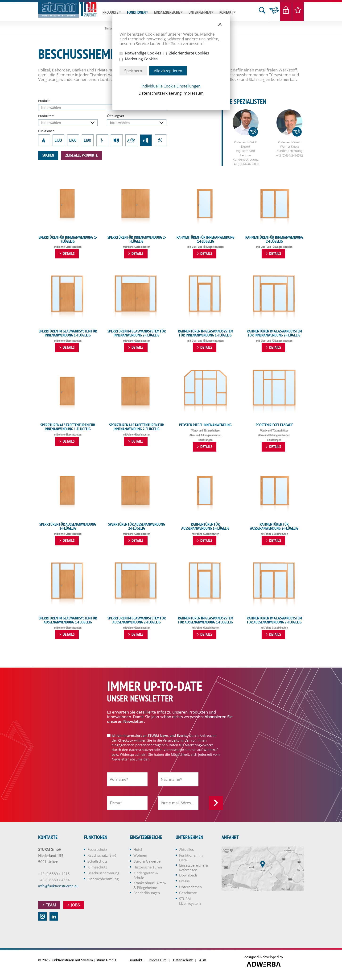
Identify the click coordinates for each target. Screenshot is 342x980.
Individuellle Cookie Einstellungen (171, 86)
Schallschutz (117, 140)
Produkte (110, 12)
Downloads (188, 875)
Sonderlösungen (147, 893)
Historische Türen (148, 867)
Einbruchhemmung (160, 140)
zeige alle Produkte (81, 155)
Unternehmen (200, 12)
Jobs (75, 905)
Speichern (133, 71)
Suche (262, 12)
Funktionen (136, 12)
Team (51, 905)
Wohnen (140, 855)
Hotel (138, 850)
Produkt (44, 101)
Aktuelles (186, 850)
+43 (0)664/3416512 (289, 156)
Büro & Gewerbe (147, 861)
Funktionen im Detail (191, 858)
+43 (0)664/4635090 (246, 164)
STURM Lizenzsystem (190, 901)
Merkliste (298, 12)
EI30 (58, 140)
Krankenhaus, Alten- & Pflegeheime (150, 885)
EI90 (88, 140)
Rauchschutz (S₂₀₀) (102, 140)
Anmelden (216, 803)
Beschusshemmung (146, 140)
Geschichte (188, 893)
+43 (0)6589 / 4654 (54, 880)
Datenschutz (183, 961)
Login (286, 12)
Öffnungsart (116, 116)
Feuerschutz (44, 140)
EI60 (73, 140)
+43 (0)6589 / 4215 (54, 874)
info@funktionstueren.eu (58, 886)
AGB (203, 961)
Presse (184, 881)
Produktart (46, 116)
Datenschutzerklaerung (160, 93)
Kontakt (226, 12)
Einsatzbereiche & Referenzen (194, 868)
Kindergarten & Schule (146, 876)
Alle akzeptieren (168, 71)
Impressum (193, 93)
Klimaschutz (131, 140)
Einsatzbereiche (167, 12)
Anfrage (274, 12)
